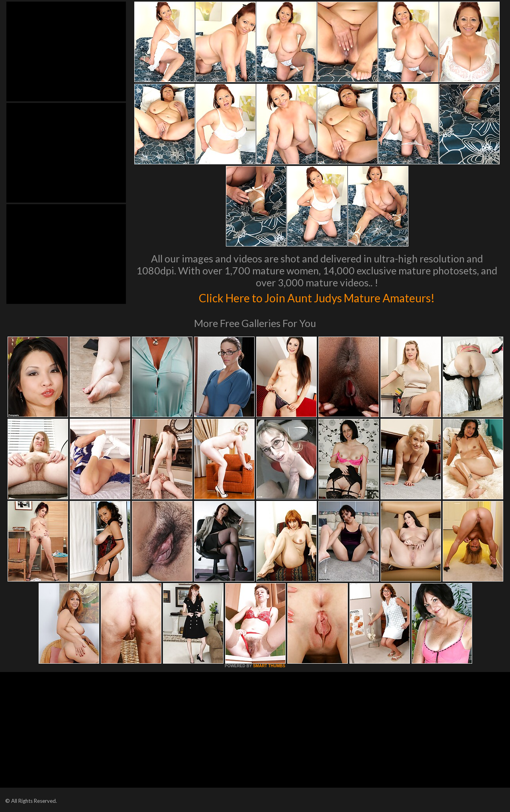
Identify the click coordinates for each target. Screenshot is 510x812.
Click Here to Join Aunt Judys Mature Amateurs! (317, 297)
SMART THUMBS (269, 666)
